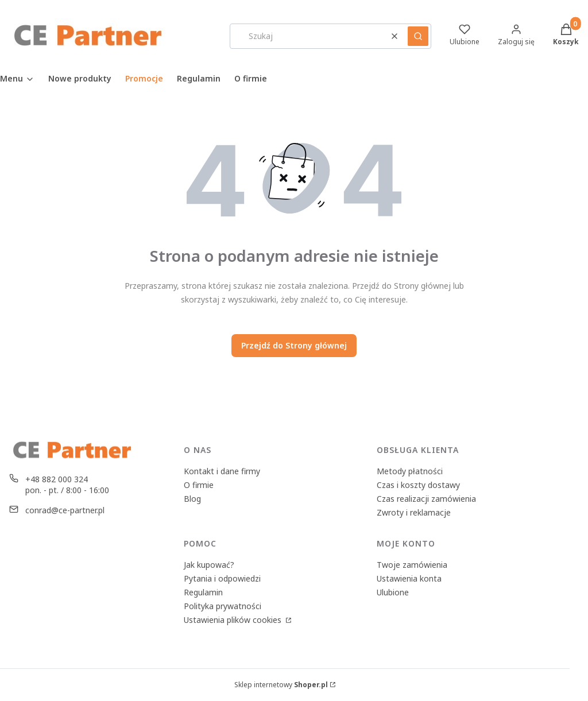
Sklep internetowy (281, 685)
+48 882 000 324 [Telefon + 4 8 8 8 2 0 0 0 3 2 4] (57, 479)
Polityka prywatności (223, 606)
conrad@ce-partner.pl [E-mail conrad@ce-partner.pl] (65, 510)
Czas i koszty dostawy (418, 485)
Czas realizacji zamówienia (426, 499)
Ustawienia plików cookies (234, 620)
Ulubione (393, 592)
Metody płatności (410, 471)
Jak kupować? (209, 565)
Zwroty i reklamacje (414, 512)
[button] (418, 36)
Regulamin (203, 592)
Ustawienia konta (409, 578)
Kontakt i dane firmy (222, 471)
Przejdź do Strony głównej (294, 345)
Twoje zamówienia (412, 565)
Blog (192, 499)
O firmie (199, 485)
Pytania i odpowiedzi (222, 578)
